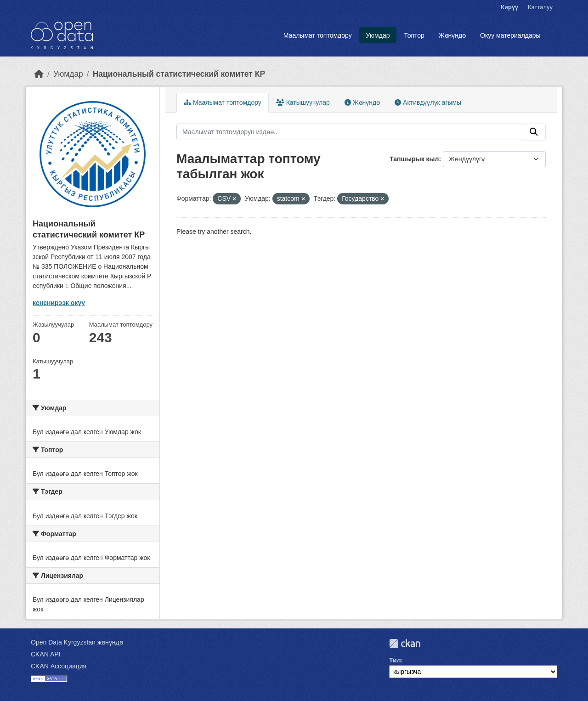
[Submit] (534, 132)
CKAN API (46, 654)
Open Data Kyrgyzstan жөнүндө (77, 642)
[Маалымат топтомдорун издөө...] (349, 132)
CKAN (405, 643)
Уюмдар (378, 35)
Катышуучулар (303, 102)
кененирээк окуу (59, 303)
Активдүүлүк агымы (428, 102)
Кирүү (509, 7)
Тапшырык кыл (414, 159)
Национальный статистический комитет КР (179, 74)
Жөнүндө (452, 35)
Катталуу (540, 7)
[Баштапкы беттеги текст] (39, 74)
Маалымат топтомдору (318, 35)
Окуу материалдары (510, 35)
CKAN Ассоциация (59, 666)
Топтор (414, 35)
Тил (395, 660)
